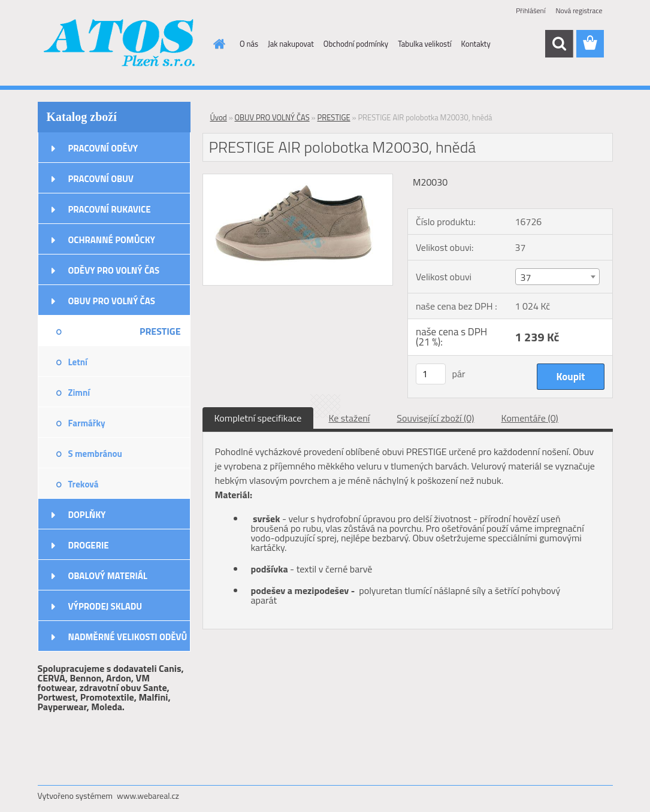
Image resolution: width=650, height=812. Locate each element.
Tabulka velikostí (424, 44)
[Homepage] (217, 44)
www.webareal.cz (148, 796)
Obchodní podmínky (356, 44)
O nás (249, 44)
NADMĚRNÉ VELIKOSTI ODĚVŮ (128, 637)
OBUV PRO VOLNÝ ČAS (112, 301)
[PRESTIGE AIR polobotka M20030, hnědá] (298, 179)
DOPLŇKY (87, 515)
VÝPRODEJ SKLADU (105, 606)
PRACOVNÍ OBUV (101, 179)
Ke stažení (349, 418)
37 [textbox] (526, 277)
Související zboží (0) (435, 418)
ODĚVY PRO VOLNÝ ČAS (114, 270)
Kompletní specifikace (258, 418)
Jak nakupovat (291, 44)
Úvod (219, 117)
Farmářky (87, 423)
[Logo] (120, 44)
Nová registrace (579, 10)
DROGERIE (89, 545)
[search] (559, 44)
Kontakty (476, 44)
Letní (78, 362)
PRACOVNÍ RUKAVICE (110, 209)
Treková (84, 484)
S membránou (95, 454)
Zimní (79, 393)
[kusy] (431, 374)
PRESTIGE (160, 331)
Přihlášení (530, 10)
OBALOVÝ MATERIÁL (108, 576)
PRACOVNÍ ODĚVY (103, 148)
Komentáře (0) (530, 418)
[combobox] (558, 277)
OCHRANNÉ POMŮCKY (112, 240)
